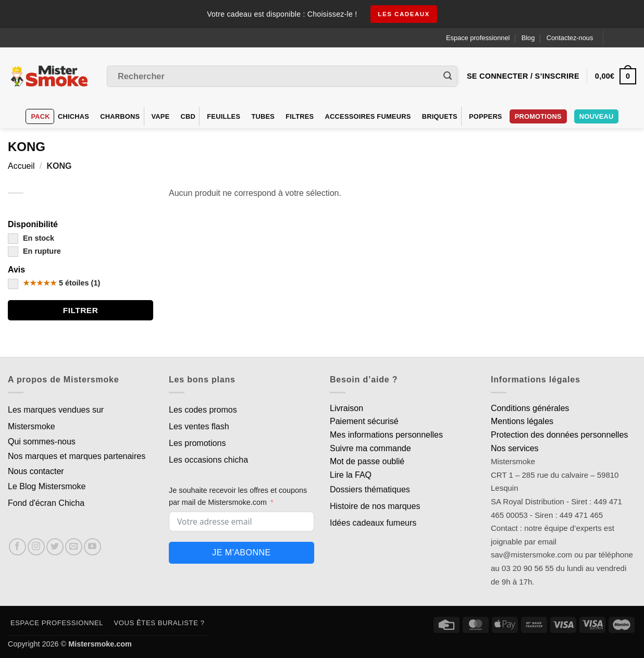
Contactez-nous (570, 38)
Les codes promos (203, 410)
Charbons (120, 116)
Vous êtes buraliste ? (159, 623)
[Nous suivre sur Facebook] (17, 547)
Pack (41, 116)
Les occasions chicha (208, 460)
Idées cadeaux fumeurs (373, 523)
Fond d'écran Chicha (46, 503)
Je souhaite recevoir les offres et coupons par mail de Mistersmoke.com (238, 496)
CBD (188, 116)
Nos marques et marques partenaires (77, 456)
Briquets (440, 116)
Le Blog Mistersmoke (47, 486)
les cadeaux (404, 14)
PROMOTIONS (538, 116)
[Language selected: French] (624, 38)
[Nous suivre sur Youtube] (92, 547)
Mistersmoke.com (100, 644)
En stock (31, 238)
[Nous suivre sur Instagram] (36, 547)
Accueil (21, 166)
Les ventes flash (199, 426)
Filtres (300, 116)
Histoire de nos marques (375, 506)
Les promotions (197, 443)
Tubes (263, 116)
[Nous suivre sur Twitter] (55, 547)
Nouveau (597, 116)
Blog (528, 38)
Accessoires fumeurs (368, 116)
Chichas (73, 116)
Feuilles (224, 116)
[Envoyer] (448, 77)
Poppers (486, 116)
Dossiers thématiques (370, 489)
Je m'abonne (241, 553)
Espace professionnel (478, 38)
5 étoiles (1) (54, 283)
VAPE (161, 116)
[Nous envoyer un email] (74, 547)
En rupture (34, 251)
